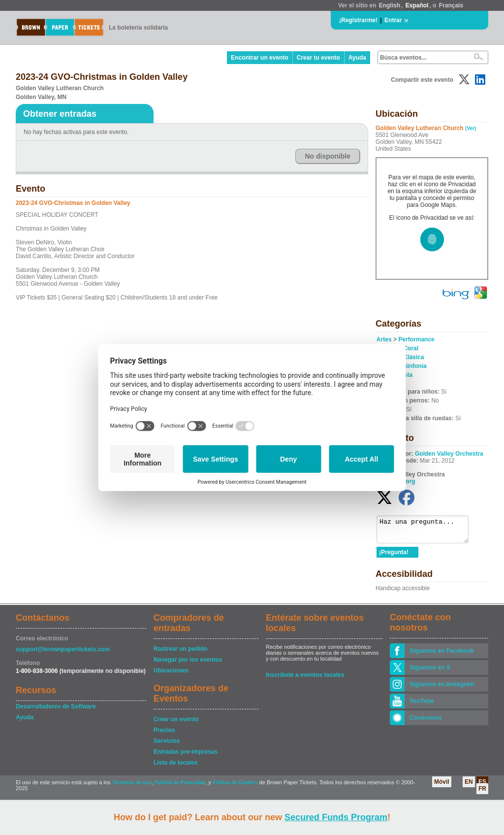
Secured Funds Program (336, 817)
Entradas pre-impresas (186, 756)
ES (482, 786)
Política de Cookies (235, 787)
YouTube (422, 705)
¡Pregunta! (394, 557)
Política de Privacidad (180, 787)
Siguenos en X (430, 672)
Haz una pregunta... (427, 532)
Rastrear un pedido (180, 653)
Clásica (413, 357)
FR (482, 793)
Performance (416, 339)
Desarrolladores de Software (56, 711)
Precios (164, 735)
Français (451, 5)
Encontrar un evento (260, 58)
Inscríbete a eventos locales (305, 679)
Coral (411, 348)
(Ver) (471, 128)
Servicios (167, 745)
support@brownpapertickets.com (63, 654)
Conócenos (425, 722)
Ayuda (357, 58)
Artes (384, 339)
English (390, 5)
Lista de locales (175, 767)
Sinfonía (415, 366)
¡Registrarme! (358, 20)
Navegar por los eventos (188, 664)
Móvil (442, 786)
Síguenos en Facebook (442, 655)
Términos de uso (132, 787)
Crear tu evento (318, 58)
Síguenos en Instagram (442, 689)
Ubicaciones (171, 675)
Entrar (393, 20)
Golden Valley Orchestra (449, 454)
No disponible (328, 156)
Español (417, 5)
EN (469, 786)
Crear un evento (176, 724)
